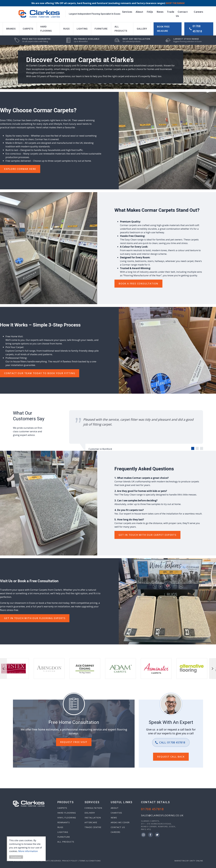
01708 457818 (197, 29)
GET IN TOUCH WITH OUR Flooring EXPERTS (35, 618)
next (213, 669)
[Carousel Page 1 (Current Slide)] (193, 448)
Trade (171, 12)
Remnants (64, 822)
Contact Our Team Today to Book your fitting (40, 373)
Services (127, 12)
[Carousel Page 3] (202, 448)
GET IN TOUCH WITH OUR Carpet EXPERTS (147, 535)
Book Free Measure (163, 29)
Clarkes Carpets (39, 14)
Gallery (142, 29)
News (160, 12)
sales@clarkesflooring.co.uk (162, 815)
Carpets (28, 29)
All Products (121, 29)
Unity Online (196, 861)
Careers (198, 12)
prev (3, 669)
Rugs (67, 29)
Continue (16, 857)
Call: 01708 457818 (172, 742)
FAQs (150, 12)
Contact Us (118, 827)
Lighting (82, 29)
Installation (93, 818)
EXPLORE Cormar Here (20, 169)
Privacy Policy (70, 861)
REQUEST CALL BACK (171, 757)
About (139, 12)
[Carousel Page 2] (197, 448)
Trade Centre (93, 827)
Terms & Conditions (90, 861)
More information (28, 851)
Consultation (93, 808)
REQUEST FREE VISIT (74, 742)
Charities (116, 813)
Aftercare (91, 822)
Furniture (101, 29)
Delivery (90, 813)
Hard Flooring (46, 29)
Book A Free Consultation (138, 284)
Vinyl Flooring (67, 818)
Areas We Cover (120, 822)
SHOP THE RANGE (175, 3)
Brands (11, 29)
